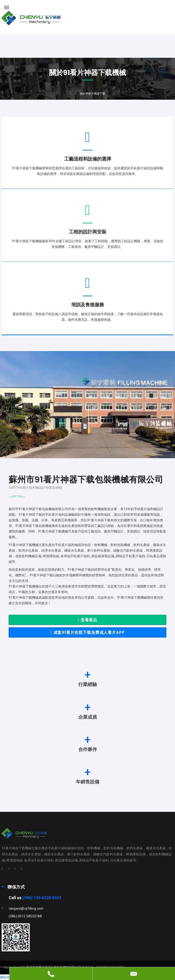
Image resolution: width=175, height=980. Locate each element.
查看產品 (87, 620)
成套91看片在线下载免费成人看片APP (88, 632)
